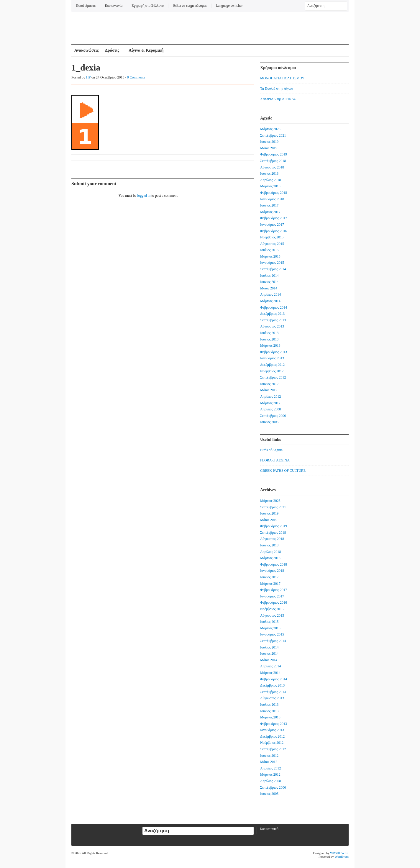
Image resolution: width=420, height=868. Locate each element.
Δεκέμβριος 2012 (272, 365)
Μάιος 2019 (269, 148)
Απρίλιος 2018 (271, 180)
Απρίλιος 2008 (271, 409)
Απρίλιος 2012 (271, 397)
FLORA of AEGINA (275, 460)
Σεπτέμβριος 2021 (273, 135)
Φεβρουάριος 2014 (274, 307)
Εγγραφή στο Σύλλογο (148, 6)
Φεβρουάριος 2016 (274, 231)
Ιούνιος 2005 (269, 422)
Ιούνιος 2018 (269, 173)
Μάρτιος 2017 (270, 212)
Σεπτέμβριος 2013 (273, 320)
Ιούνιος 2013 (269, 339)
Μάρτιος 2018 (270, 186)
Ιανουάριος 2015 (272, 263)
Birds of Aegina (271, 450)
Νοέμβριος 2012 (272, 371)
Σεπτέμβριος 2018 (273, 161)
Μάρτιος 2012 (270, 403)
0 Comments (136, 77)
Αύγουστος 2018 (272, 167)
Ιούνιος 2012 (269, 384)
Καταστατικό (269, 829)
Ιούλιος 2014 (269, 276)
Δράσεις (112, 50)
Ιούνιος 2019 (269, 142)
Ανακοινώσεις (86, 50)
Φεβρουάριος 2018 (274, 193)
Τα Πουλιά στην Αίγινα (277, 89)
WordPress (342, 856)
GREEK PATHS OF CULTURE (283, 471)
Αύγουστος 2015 (272, 244)
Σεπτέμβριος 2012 (273, 377)
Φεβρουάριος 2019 (274, 154)
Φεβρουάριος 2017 (274, 218)
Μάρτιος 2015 (270, 256)
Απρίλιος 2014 (271, 294)
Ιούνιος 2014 (269, 282)
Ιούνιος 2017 (269, 205)
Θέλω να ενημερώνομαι (190, 6)
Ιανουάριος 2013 (272, 358)
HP (88, 77)
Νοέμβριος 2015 (272, 237)
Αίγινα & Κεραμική (146, 50)
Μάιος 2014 (269, 288)
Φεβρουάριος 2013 (274, 352)
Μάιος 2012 (269, 390)
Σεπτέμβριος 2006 (273, 416)
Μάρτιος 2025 (270, 129)
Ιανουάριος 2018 (272, 199)
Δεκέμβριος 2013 (272, 314)
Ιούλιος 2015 (269, 250)
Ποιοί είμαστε (86, 6)
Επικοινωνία (114, 6)
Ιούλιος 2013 (269, 333)
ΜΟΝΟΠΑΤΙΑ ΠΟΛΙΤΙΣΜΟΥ (282, 78)
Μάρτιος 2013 (270, 345)
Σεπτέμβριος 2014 (273, 269)
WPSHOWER (339, 853)
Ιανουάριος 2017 (272, 225)
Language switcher (229, 6)
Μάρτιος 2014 (270, 301)
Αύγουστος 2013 (272, 326)
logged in (144, 196)
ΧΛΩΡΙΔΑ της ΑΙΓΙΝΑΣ (278, 99)
